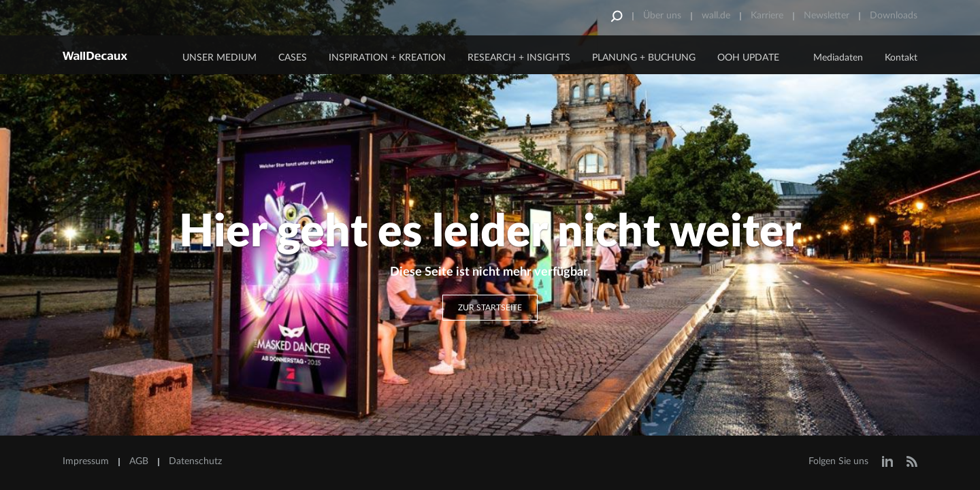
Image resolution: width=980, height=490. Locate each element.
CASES (293, 58)
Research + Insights (519, 58)
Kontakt (901, 58)
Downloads (894, 16)
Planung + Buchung (644, 58)
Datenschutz (195, 461)
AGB (139, 461)
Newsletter (827, 16)
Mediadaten (838, 58)
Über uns (662, 16)
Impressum (86, 461)
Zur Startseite (490, 308)
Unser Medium (219, 58)
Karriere (767, 16)
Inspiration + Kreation (387, 58)
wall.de (716, 16)
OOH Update (748, 58)
